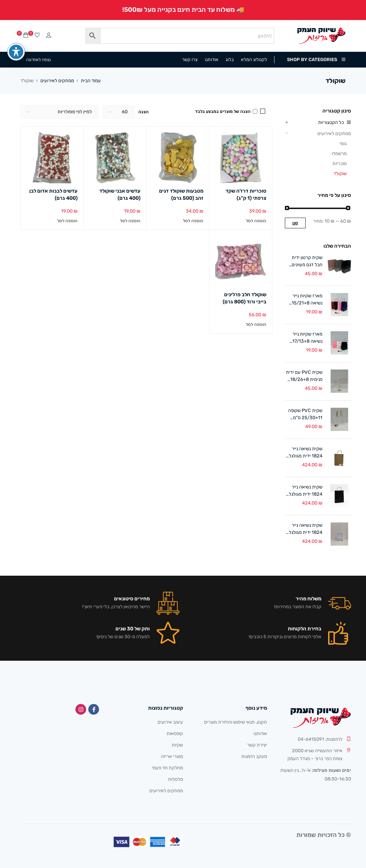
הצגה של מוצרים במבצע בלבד (226, 111)
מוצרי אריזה (172, 756)
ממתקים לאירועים (57, 81)
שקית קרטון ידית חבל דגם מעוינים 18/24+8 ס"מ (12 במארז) (305, 262)
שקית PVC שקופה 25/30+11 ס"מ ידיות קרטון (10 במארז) (305, 415)
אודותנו (260, 733)
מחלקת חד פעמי (167, 768)
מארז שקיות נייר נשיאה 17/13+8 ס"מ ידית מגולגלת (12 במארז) (306, 338)
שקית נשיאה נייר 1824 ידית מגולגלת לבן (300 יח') (304, 529)
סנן (295, 223)
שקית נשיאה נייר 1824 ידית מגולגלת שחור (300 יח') (304, 491)
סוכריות (340, 163)
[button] (256, 221)
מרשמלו (339, 153)
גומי (343, 143)
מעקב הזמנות (254, 756)
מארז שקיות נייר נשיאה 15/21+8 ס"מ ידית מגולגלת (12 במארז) (306, 300)
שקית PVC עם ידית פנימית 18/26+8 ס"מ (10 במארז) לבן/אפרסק (304, 376)
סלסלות (175, 779)
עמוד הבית (91, 81)
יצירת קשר (257, 745)
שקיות (177, 745)
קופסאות (175, 733)
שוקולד (340, 173)
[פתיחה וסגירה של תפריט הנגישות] (16, 50)
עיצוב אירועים (170, 722)
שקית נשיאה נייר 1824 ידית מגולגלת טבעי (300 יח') (304, 453)
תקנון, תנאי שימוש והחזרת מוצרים (236, 722)
